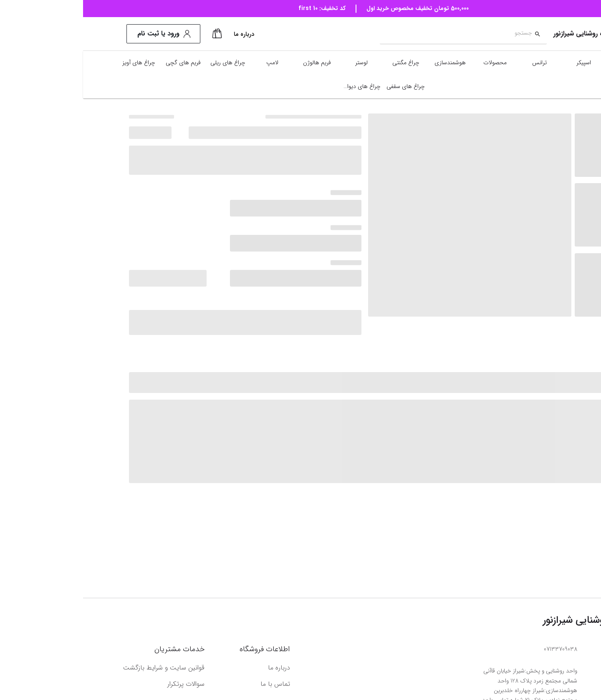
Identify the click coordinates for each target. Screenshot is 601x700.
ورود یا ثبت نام (80, 34)
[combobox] (373, 34)
